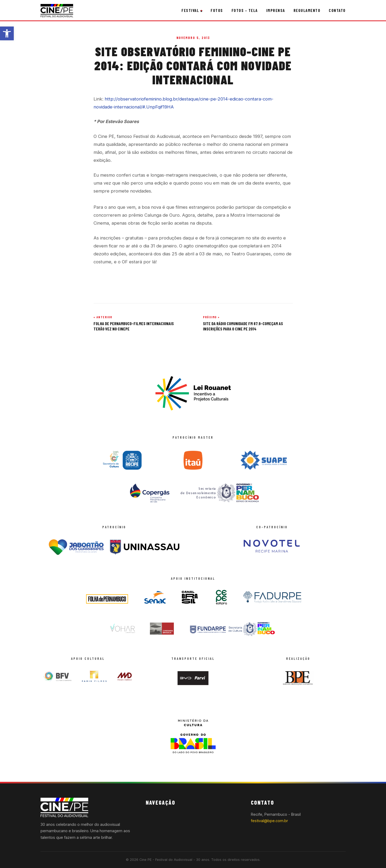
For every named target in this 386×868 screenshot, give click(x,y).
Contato (337, 10)
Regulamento (307, 10)
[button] (7, 33)
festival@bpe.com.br (269, 821)
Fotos (217, 10)
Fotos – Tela (245, 10)
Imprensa (276, 10)
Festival (190, 10)
